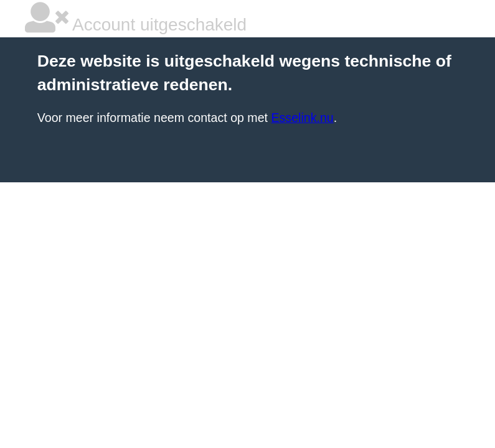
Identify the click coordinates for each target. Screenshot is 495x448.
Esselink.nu (302, 118)
